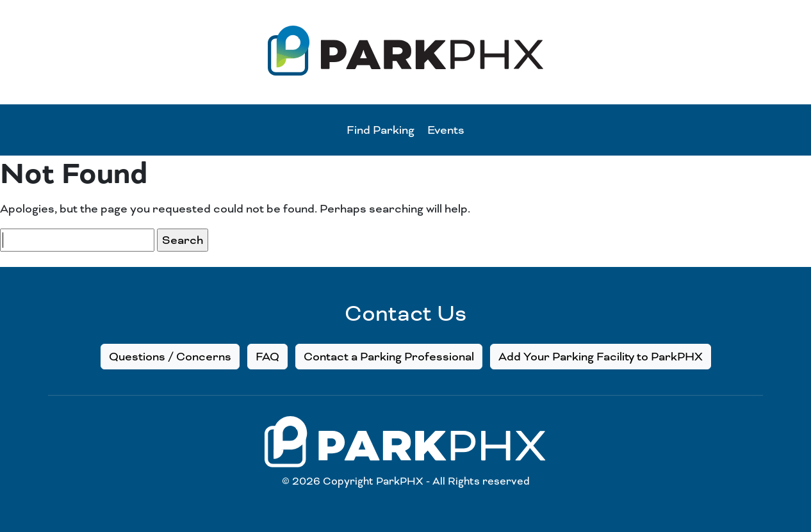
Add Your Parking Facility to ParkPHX (601, 357)
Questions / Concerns (170, 357)
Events (446, 130)
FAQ (267, 357)
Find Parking (381, 130)
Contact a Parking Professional (389, 357)
